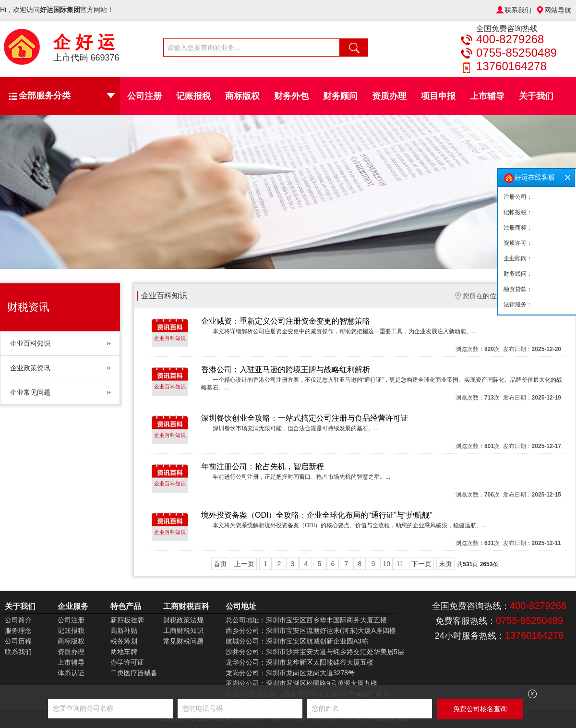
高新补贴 (124, 631)
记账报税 (193, 96)
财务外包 (291, 96)
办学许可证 (127, 662)
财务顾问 (340, 96)
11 (400, 564)
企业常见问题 (30, 392)
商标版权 (242, 96)
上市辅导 (487, 96)
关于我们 (536, 96)
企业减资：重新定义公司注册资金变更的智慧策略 (286, 321)
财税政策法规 (183, 620)
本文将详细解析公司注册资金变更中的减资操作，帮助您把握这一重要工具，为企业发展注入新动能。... (345, 331)
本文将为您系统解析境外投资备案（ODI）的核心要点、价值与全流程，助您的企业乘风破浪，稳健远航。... (350, 525)
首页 (220, 564)
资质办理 (389, 96)
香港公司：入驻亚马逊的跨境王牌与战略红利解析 (286, 370)
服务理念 (18, 631)
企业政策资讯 (30, 368)
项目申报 (438, 96)
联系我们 (518, 10)
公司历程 (18, 641)
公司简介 (18, 620)
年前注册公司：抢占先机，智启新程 (263, 467)
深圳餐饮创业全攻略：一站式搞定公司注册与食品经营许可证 (305, 418)
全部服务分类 (67, 96)
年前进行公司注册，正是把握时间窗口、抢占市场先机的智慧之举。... (301, 477)
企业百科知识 (30, 343)
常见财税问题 (183, 641)
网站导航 (558, 10)
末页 (445, 564)
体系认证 (71, 673)
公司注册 (144, 96)
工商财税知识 (183, 631)
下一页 (421, 564)
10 (386, 564)
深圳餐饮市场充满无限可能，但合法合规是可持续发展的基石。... (296, 428)
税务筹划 (124, 641)
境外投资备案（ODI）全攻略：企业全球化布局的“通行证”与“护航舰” (317, 515)
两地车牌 (124, 652)
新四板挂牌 (127, 620)
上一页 (244, 564)
